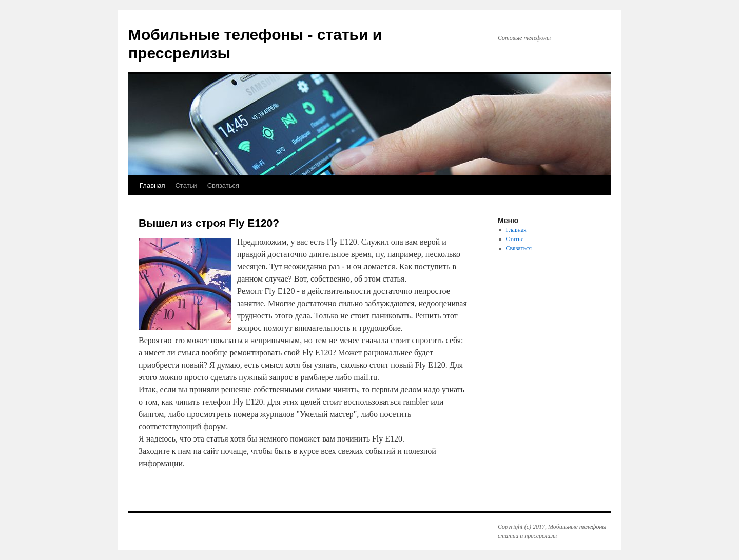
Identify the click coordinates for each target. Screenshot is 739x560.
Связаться (223, 185)
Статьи (186, 185)
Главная (152, 185)
